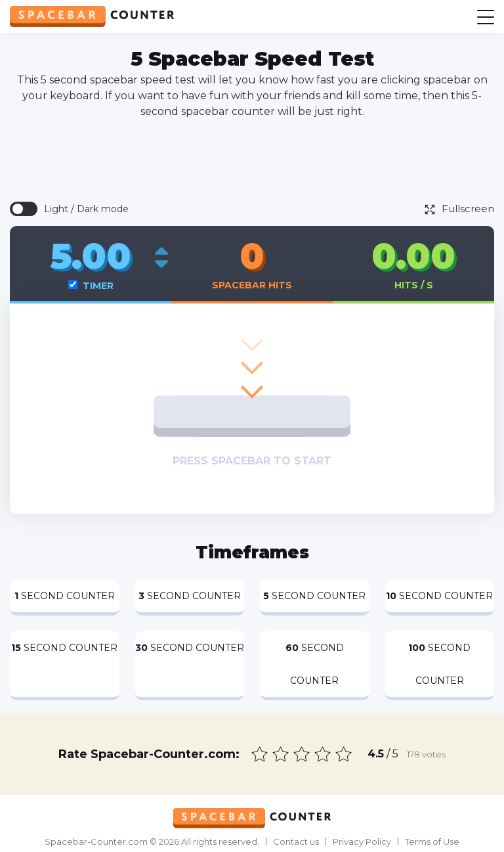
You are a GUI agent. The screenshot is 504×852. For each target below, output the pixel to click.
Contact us (296, 841)
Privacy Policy (362, 841)
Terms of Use (432, 841)
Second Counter (65, 596)
